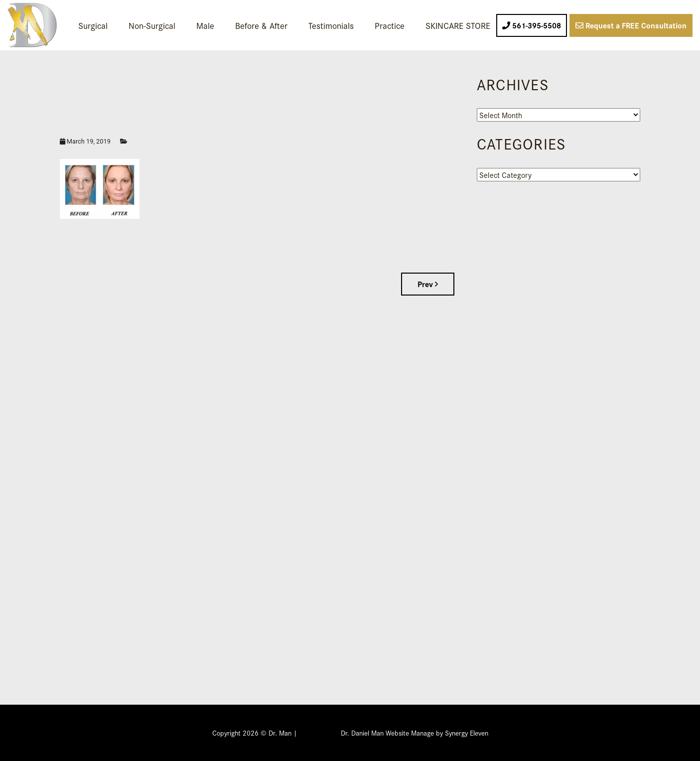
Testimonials (331, 25)
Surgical (93, 25)
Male (205, 25)
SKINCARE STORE (458, 25)
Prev (428, 284)
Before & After (261, 25)
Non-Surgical (152, 25)
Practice (390, 25)
